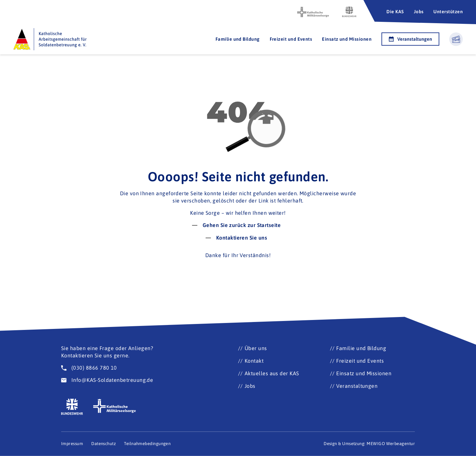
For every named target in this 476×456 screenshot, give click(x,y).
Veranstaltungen (410, 39)
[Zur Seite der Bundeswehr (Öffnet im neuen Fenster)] (349, 12)
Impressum (72, 444)
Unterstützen (448, 12)
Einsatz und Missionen (347, 39)
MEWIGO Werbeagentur (391, 444)
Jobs (419, 12)
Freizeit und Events (291, 39)
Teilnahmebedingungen (147, 444)
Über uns (256, 348)
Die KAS (395, 12)
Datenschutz (103, 444)
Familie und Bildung (238, 39)
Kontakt (254, 361)
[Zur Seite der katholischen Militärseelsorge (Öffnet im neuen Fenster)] (313, 12)
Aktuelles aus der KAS (272, 373)
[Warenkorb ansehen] (456, 39)
